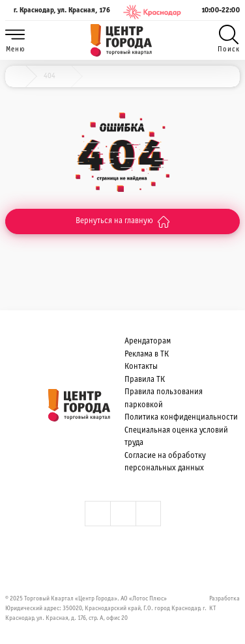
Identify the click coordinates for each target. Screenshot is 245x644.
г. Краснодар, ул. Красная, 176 (58, 12)
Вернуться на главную (122, 222)
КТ (213, 609)
